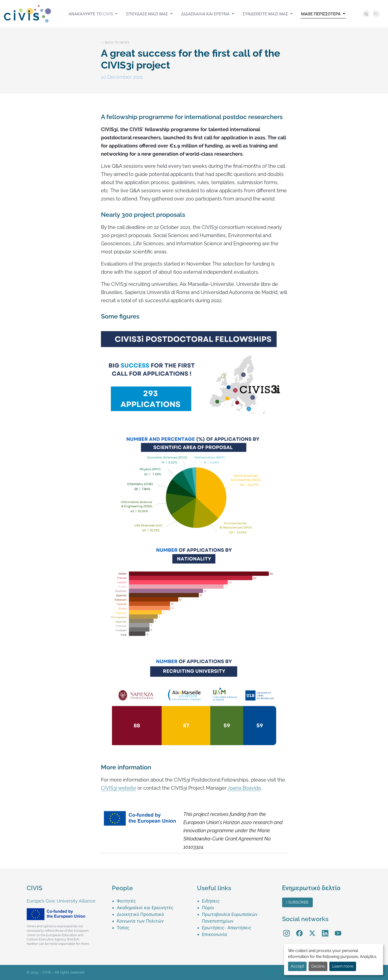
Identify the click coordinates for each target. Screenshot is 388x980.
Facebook (299, 930)
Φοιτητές (126, 901)
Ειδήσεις (211, 901)
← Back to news (115, 42)
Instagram (287, 930)
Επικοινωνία (214, 934)
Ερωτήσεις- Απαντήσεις (227, 928)
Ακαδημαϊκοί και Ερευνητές (145, 908)
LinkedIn (325, 930)
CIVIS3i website (119, 788)
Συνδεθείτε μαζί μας (266, 14)
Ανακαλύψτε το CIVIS (91, 14)
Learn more (343, 966)
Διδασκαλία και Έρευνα (206, 14)
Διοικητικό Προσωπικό (140, 914)
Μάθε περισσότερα (321, 14)
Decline (318, 966)
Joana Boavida (244, 788)
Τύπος (123, 928)
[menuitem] (93, 14)
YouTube (338, 930)
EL (376, 14)
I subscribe (297, 902)
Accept (297, 966)
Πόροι (208, 908)
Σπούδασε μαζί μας (147, 14)
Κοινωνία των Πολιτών (140, 921)
